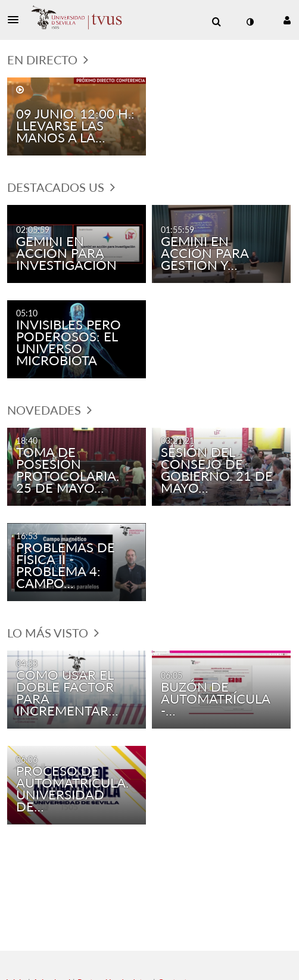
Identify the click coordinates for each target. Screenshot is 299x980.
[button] (17, 20)
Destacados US (61, 187)
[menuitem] (216, 22)
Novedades (49, 410)
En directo (48, 60)
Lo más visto (53, 633)
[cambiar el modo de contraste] (250, 22)
